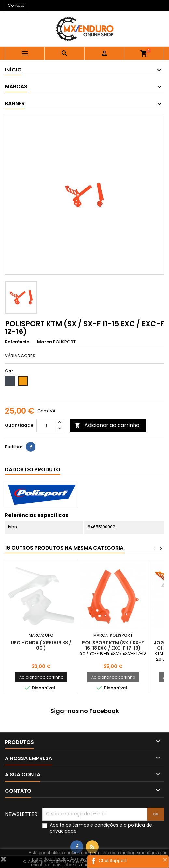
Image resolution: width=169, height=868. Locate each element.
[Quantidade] (46, 425)
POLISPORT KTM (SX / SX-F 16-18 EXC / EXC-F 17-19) (113, 645)
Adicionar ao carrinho (107, 425)
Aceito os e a (101, 828)
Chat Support (113, 860)
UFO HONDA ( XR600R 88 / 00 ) (41, 645)
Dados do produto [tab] (33, 469)
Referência (17, 342)
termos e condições (95, 825)
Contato (16, 5)
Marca (45, 342)
